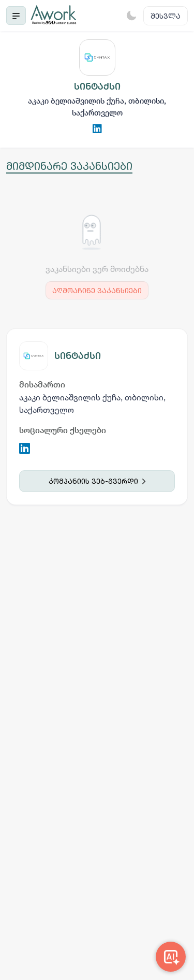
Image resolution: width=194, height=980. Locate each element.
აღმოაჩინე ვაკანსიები (97, 290)
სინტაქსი (78, 356)
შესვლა (166, 16)
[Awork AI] (171, 957)
